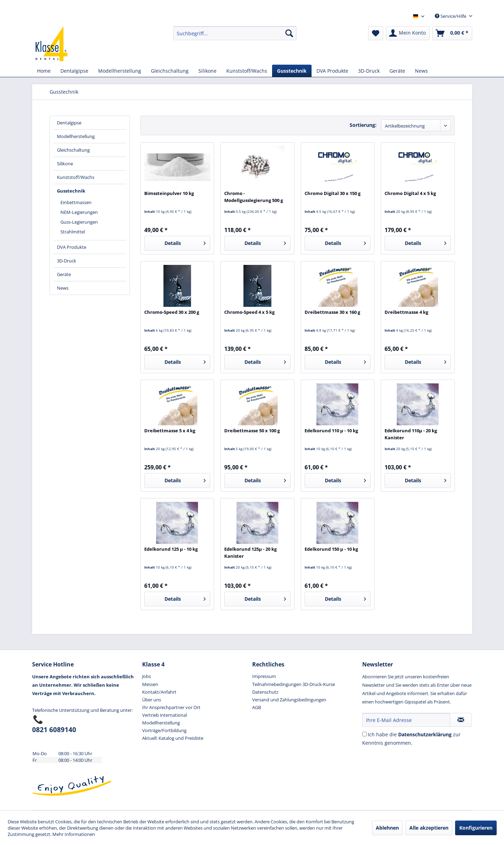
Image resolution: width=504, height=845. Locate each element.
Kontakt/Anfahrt (159, 692)
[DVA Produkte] (332, 71)
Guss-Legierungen (79, 222)
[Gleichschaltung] (170, 71)
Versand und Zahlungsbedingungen (289, 700)
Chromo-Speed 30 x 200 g (172, 312)
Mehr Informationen (74, 834)
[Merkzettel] (376, 33)
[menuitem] (235, 33)
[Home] (44, 71)
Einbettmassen (76, 202)
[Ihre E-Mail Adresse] (406, 720)
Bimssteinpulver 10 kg (169, 193)
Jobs (147, 676)
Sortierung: (363, 125)
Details (185, 242)
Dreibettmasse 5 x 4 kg (170, 431)
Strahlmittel (73, 232)
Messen (150, 684)
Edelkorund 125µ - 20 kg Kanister (250, 552)
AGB (257, 707)
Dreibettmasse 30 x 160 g (332, 312)
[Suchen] (289, 33)
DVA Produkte (72, 247)
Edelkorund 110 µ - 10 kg (331, 431)
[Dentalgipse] (74, 71)
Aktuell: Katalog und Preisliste (173, 738)
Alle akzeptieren (429, 828)
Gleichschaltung (73, 150)
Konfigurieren (476, 828)
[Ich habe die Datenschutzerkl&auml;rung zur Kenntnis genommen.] (364, 734)
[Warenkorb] (452, 33)
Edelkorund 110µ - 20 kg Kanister (411, 434)
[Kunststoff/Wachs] (247, 71)
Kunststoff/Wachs (76, 177)
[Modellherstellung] (120, 71)
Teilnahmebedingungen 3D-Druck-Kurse (294, 684)
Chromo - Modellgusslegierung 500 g (254, 197)
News (63, 288)
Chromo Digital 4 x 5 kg (410, 193)
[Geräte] (397, 71)
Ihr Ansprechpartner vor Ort (171, 707)
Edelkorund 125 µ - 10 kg (171, 549)
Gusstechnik (71, 191)
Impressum (264, 676)
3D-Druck (67, 261)
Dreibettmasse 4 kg (406, 312)
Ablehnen (387, 828)
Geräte (64, 274)
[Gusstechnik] (292, 71)
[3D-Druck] (369, 71)
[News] (421, 71)
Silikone (65, 164)
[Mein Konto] (408, 33)
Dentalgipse (69, 123)
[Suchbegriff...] (235, 33)
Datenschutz (265, 692)
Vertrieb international (165, 715)
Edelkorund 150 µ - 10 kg (331, 549)
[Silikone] (207, 71)
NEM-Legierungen (79, 212)
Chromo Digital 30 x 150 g (333, 193)
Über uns (152, 700)
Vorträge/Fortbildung (164, 730)
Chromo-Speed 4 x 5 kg (249, 312)
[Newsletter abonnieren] (461, 720)
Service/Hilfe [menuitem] (451, 16)
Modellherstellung (76, 136)
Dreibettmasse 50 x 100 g (252, 431)
